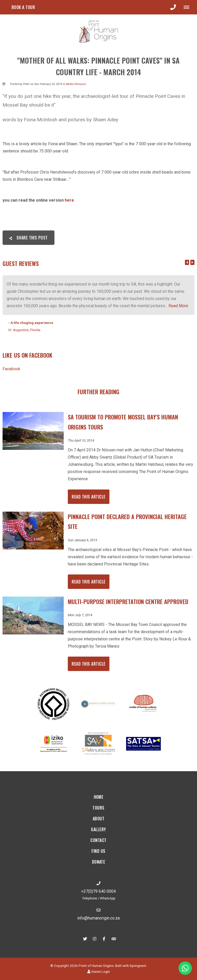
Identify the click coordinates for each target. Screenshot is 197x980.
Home (99, 797)
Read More (178, 306)
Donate (99, 862)
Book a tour (23, 7)
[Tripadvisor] (114, 939)
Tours (98, 808)
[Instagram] (95, 939)
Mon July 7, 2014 (80, 615)
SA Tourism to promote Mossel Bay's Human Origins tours (123, 422)
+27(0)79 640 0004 (98, 891)
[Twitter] (85, 939)
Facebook (11, 369)
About (98, 819)
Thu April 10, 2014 (81, 441)
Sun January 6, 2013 (82, 540)
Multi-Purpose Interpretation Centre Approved (128, 601)
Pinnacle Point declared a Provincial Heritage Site (127, 522)
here (69, 200)
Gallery (98, 829)
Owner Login (99, 972)
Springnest (138, 966)
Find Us (98, 851)
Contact (98, 840)
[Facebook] (104, 939)
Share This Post (29, 238)
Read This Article (88, 497)
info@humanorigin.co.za (98, 918)
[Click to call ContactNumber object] (173, 7)
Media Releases (76, 84)
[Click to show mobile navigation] (188, 7)
